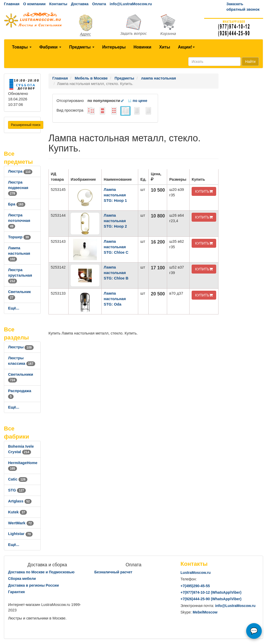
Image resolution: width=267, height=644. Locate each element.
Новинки (142, 47)
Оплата (99, 4)
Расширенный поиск (26, 125)
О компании (34, 4)
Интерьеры (114, 47)
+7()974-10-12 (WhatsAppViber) (211, 592)
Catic (18, 479)
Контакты (58, 4)
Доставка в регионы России (34, 585)
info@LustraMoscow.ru (131, 4)
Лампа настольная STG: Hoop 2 (115, 221)
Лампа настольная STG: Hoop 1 (115, 195)
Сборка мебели (22, 579)
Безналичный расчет (113, 572)
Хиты (165, 47)
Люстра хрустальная (20, 275)
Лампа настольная (19, 253)
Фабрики (50, 47)
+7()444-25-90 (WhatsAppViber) (211, 599)
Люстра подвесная (18, 188)
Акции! (186, 47)
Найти (250, 62)
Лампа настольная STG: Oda (115, 299)
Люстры (21, 347)
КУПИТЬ (204, 191)
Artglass (20, 501)
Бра (17, 204)
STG (17, 490)
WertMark (21, 523)
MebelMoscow (205, 612)
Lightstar (20, 534)
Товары (22, 47)
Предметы (82, 47)
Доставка (80, 4)
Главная (12, 4)
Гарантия (16, 592)
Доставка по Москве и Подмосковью (41, 572)
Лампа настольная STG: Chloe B (116, 273)
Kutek (17, 512)
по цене (138, 101)
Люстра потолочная (19, 221)
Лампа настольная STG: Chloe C (116, 247)
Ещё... (14, 308)
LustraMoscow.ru (195, 573)
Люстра (20, 171)
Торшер (19, 237)
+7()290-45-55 (195, 586)
